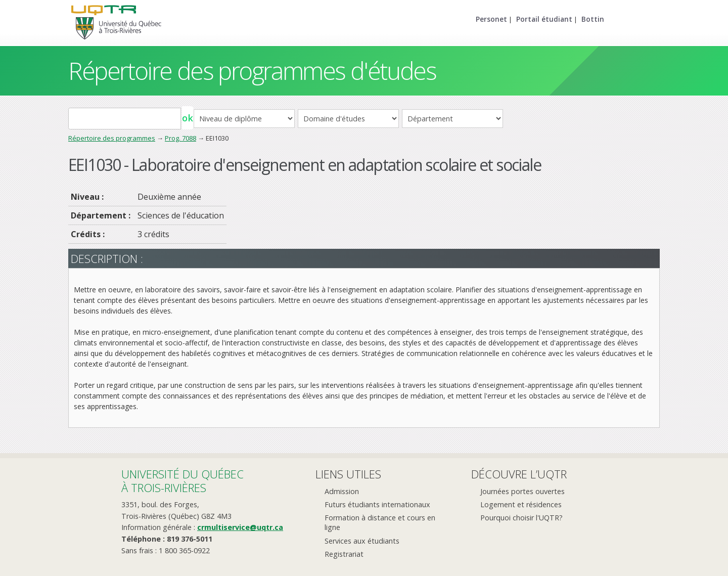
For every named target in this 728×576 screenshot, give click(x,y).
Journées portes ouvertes (522, 491)
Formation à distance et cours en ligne (380, 522)
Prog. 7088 (180, 138)
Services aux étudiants (362, 541)
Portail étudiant (544, 19)
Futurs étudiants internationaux (377, 504)
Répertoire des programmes (112, 138)
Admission (342, 491)
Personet (491, 19)
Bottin (593, 19)
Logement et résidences (521, 504)
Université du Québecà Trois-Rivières (183, 481)
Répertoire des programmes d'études (252, 71)
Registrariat (344, 554)
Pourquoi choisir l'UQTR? (521, 518)
